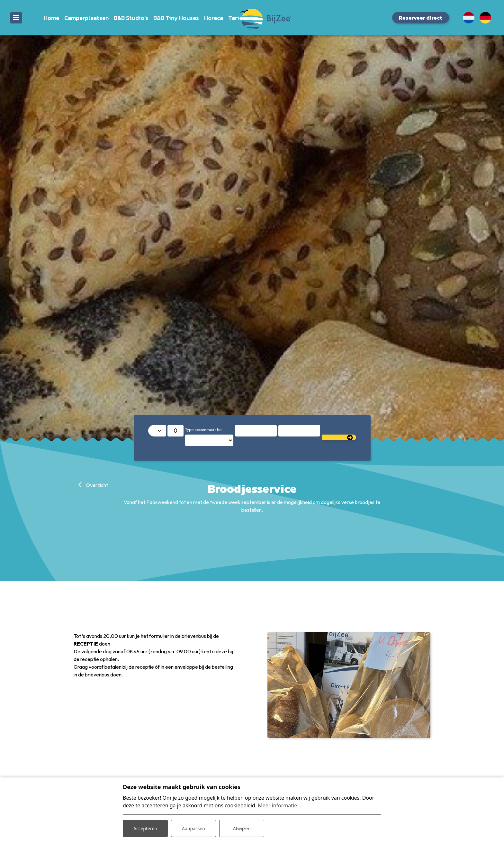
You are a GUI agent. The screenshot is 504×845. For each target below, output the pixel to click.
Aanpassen (194, 828)
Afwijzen (242, 828)
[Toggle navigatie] (16, 18)
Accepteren (145, 828)
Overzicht (96, 485)
